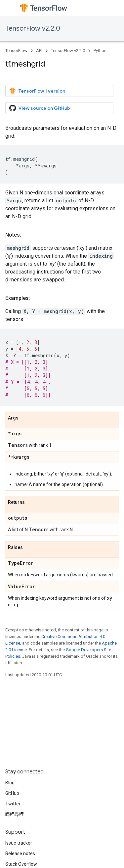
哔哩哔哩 (15, 814)
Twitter (13, 804)
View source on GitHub (40, 108)
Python (100, 51)
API (39, 51)
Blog (10, 783)
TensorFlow (16, 51)
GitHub (12, 793)
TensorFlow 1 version (37, 91)
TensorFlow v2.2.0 (33, 29)
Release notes (20, 854)
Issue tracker (19, 843)
